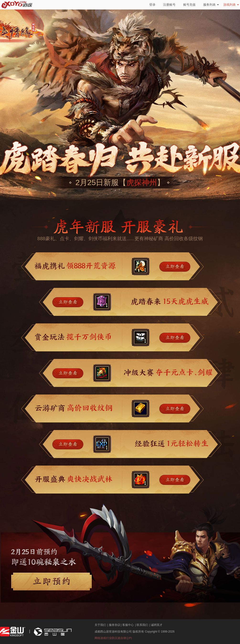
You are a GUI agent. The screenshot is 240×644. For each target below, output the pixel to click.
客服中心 (128, 625)
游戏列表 (231, 5)
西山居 (52, 632)
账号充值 (189, 5)
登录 (152, 5)
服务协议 (115, 625)
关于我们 (100, 625)
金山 (13, 632)
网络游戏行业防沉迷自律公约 (113, 638)
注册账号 (169, 5)
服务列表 (211, 5)
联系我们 (142, 625)
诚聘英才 (157, 625)
